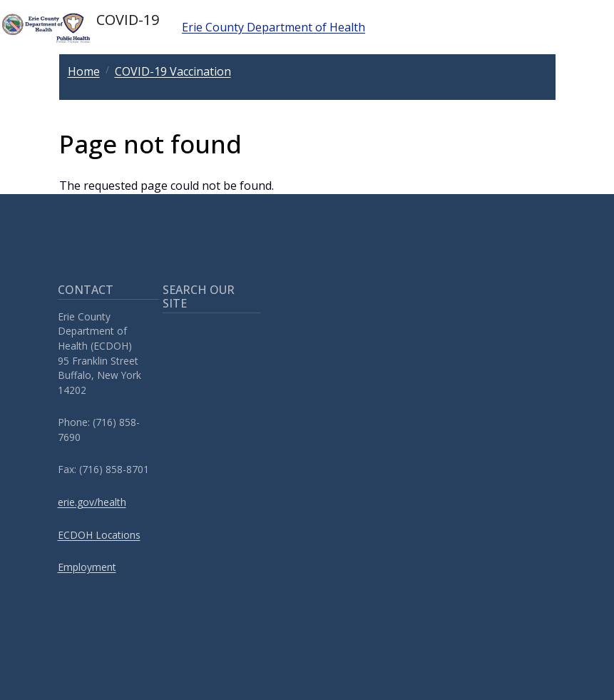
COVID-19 (80, 27)
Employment (87, 567)
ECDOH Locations (99, 535)
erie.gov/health (92, 502)
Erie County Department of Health (273, 27)
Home (84, 71)
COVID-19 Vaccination (173, 71)
